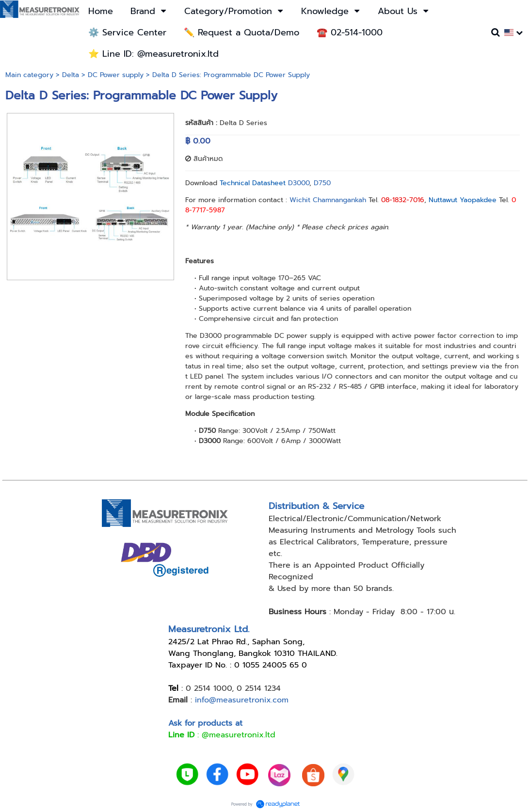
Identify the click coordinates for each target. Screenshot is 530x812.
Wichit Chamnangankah (328, 200)
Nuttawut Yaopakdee (463, 200)
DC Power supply (116, 75)
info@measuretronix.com (242, 700)
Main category (29, 75)
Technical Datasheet (253, 183)
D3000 (297, 183)
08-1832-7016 (403, 200)
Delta (71, 75)
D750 (322, 183)
